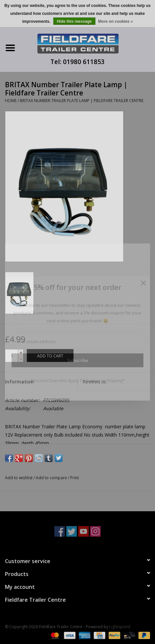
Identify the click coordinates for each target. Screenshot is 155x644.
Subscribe (78, 360)
